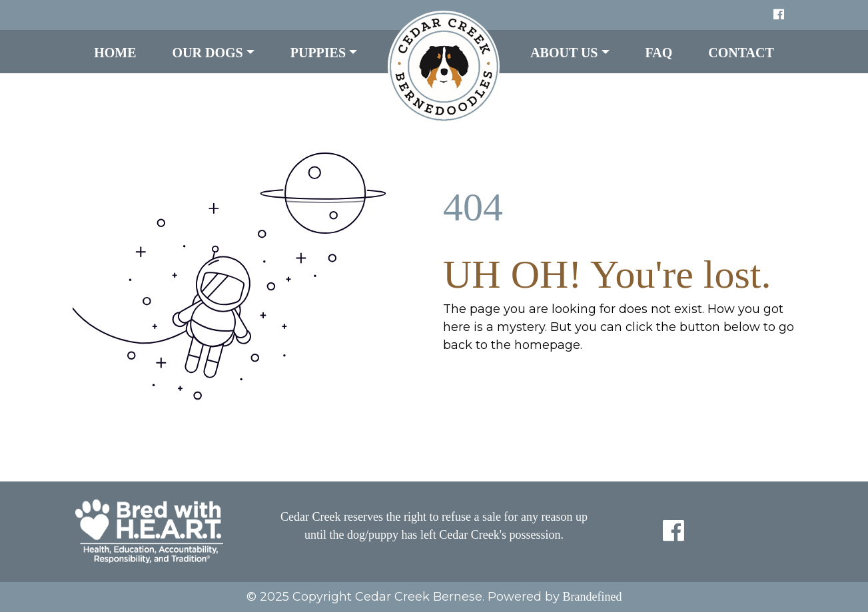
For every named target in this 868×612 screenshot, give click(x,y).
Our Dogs (208, 53)
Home (115, 53)
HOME (471, 380)
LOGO (444, 67)
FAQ (659, 53)
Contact (741, 53)
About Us (564, 53)
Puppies (318, 53)
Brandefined (593, 597)
